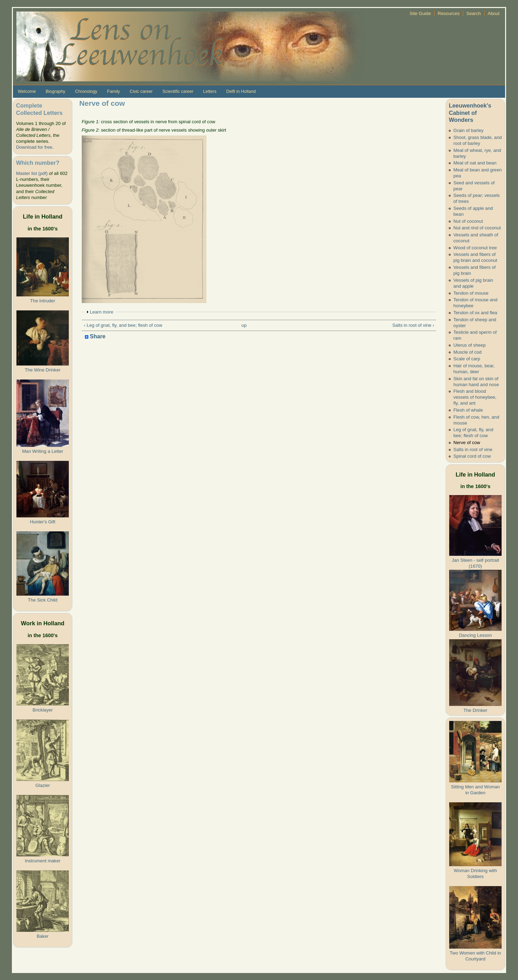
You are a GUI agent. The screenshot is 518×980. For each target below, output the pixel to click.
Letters (210, 91)
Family (114, 91)
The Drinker (475, 710)
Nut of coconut (468, 221)
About (494, 13)
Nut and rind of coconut (477, 228)
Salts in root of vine (473, 450)
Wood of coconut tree (475, 248)
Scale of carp (467, 359)
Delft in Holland (241, 91)
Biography (56, 91)
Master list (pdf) (32, 173)
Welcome (27, 91)
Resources (449, 13)
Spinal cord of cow (472, 456)
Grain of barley (468, 130)
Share (95, 337)
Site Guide (420, 13)
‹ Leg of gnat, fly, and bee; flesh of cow (123, 325)
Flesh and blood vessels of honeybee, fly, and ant (475, 397)
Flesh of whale (468, 410)
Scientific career (178, 91)
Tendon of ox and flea (475, 313)
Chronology (86, 91)
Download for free (34, 147)
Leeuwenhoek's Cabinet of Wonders (470, 113)
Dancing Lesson (475, 635)
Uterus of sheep (470, 345)
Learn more (101, 312)
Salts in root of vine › (413, 325)
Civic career (141, 91)
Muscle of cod (468, 352)
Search (474, 13)
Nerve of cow (467, 443)
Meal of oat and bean (475, 163)
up (244, 325)
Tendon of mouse (471, 293)
